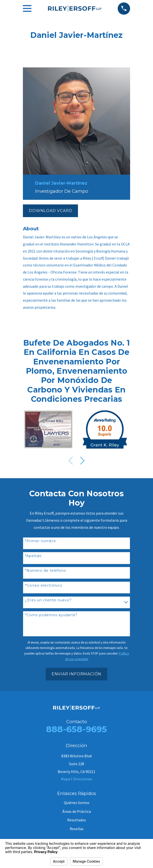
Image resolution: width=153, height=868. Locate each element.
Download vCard (50, 211)
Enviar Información (76, 674)
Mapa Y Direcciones (77, 779)
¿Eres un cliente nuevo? (48, 600)
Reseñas (77, 829)
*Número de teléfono (46, 571)
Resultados (77, 820)
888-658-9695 (76, 729)
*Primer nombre (41, 541)
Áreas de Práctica (77, 811)
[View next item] (82, 461)
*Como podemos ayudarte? (51, 615)
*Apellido (33, 556)
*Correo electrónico (44, 586)
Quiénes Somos (77, 803)
